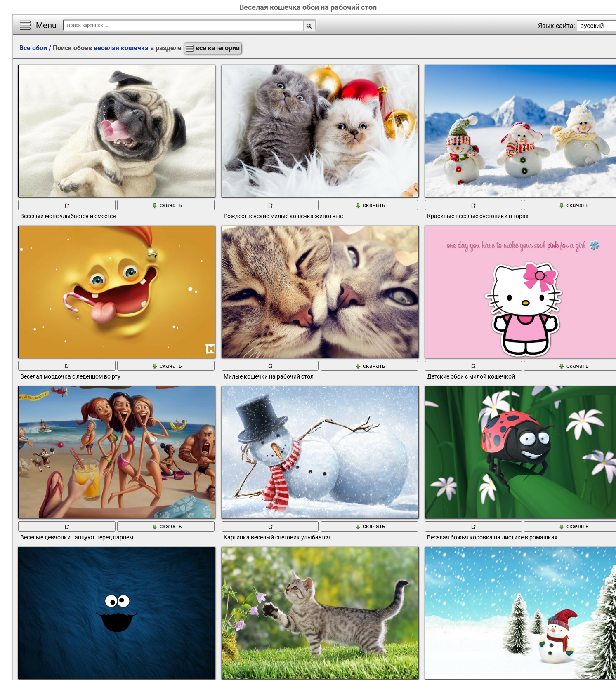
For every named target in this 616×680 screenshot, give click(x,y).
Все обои (33, 48)
